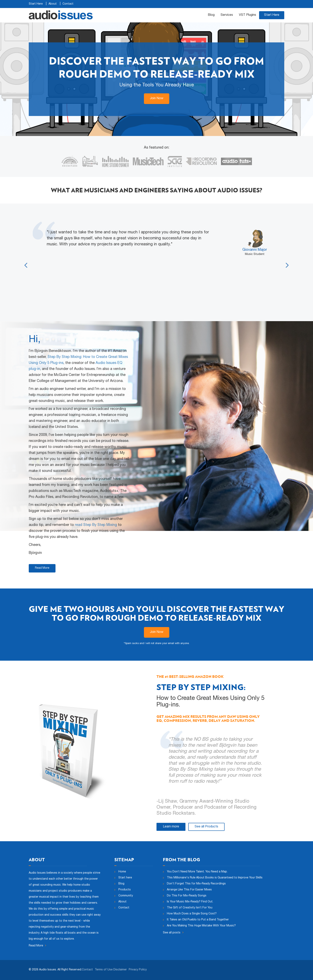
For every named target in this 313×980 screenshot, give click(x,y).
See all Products (206, 827)
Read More (42, 568)
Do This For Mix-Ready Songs (187, 896)
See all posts (173, 933)
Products (125, 890)
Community (126, 896)
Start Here (36, 4)
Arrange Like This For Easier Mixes (189, 890)
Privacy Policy (138, 970)
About (53, 4)
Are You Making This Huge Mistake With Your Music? (201, 926)
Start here (125, 878)
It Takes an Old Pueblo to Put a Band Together (198, 920)
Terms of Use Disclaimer (111, 970)
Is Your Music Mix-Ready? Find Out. (190, 902)
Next (287, 262)
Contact (68, 4)
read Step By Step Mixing (96, 525)
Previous (26, 262)
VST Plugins (248, 15)
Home (122, 872)
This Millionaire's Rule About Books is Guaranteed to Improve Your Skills (215, 878)
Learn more (171, 827)
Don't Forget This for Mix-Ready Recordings (196, 884)
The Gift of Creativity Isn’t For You (190, 908)
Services (227, 15)
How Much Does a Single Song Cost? (192, 914)
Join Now (157, 99)
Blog (211, 15)
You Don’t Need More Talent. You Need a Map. (197, 872)
